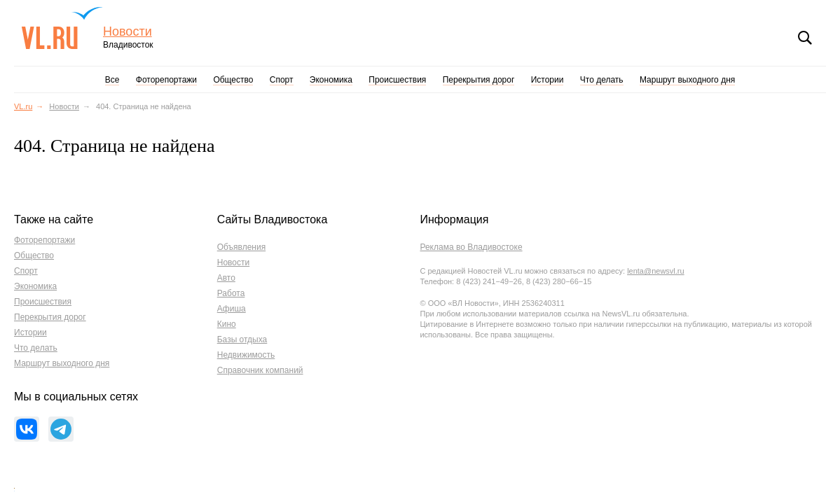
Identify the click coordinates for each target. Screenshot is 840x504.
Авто (226, 278)
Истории (548, 80)
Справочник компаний (260, 370)
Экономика (331, 80)
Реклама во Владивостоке (471, 247)
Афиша (232, 309)
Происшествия (397, 80)
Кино (227, 324)
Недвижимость (246, 355)
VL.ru (62, 28)
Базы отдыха (242, 339)
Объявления (241, 247)
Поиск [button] (805, 38)
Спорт (282, 80)
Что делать (602, 80)
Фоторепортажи (166, 80)
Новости (128, 32)
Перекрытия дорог (479, 80)
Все (112, 80)
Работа (231, 293)
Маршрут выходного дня (687, 80)
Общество (233, 80)
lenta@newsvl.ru (655, 271)
